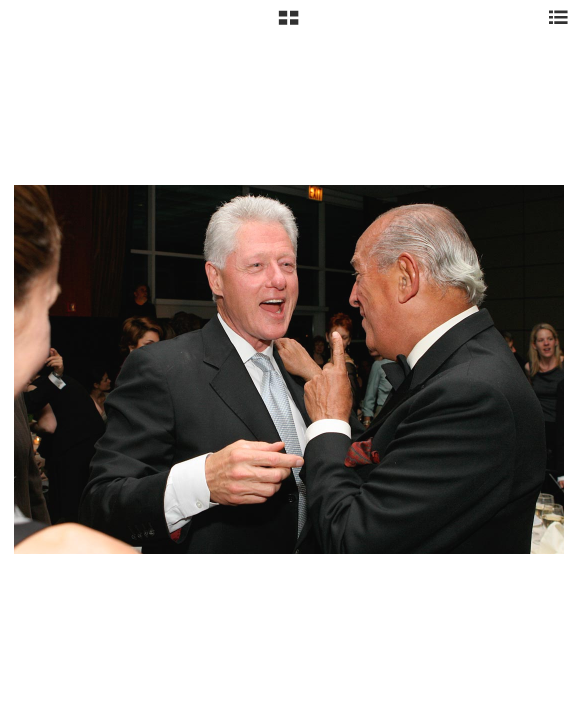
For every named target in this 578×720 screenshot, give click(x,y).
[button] (288, 25)
